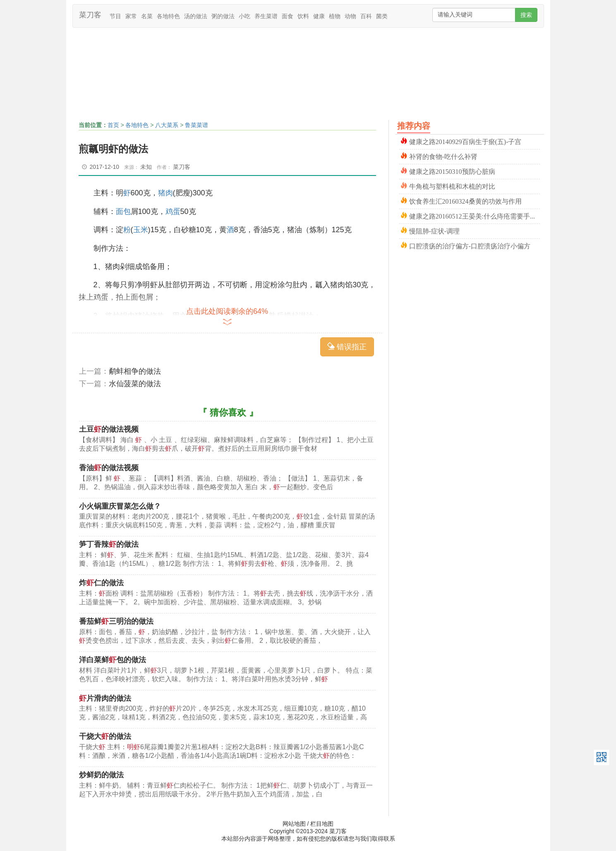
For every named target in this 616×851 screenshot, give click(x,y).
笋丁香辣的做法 (109, 544)
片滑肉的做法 (105, 698)
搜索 (526, 15)
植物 (335, 16)
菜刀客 (90, 15)
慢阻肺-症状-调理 (435, 230)
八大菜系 (167, 125)
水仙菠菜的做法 (135, 384)
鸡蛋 (173, 212)
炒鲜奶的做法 (101, 775)
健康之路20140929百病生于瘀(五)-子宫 (465, 141)
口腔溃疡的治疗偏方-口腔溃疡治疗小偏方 (470, 245)
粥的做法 (223, 16)
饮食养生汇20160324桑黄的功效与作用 (465, 201)
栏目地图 (322, 824)
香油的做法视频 (109, 468)
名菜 (147, 16)
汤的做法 (196, 16)
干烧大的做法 (105, 736)
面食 (288, 16)
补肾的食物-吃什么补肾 (443, 156)
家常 (131, 16)
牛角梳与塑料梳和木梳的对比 (452, 186)
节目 (115, 16)
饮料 (303, 16)
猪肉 (165, 193)
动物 (350, 16)
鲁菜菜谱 (197, 125)
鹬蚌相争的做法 (135, 371)
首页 (113, 125)
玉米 (141, 230)
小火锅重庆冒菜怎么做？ (120, 506)
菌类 (382, 16)
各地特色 (168, 16)
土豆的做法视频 (109, 429)
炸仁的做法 (101, 583)
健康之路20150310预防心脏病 (452, 171)
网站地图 (294, 824)
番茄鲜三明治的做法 (116, 621)
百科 (366, 16)
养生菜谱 (266, 16)
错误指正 (347, 347)
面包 (123, 212)
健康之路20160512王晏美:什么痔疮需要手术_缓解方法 (475, 215)
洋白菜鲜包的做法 (113, 660)
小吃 (244, 16)
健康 (319, 16)
